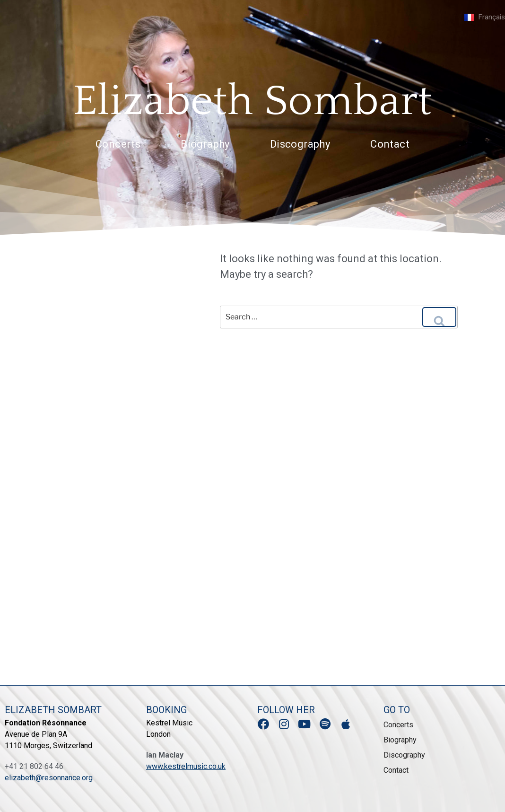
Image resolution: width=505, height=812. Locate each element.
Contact (390, 144)
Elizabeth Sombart (253, 101)
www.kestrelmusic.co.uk (186, 766)
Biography (205, 144)
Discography (300, 144)
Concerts (118, 144)
